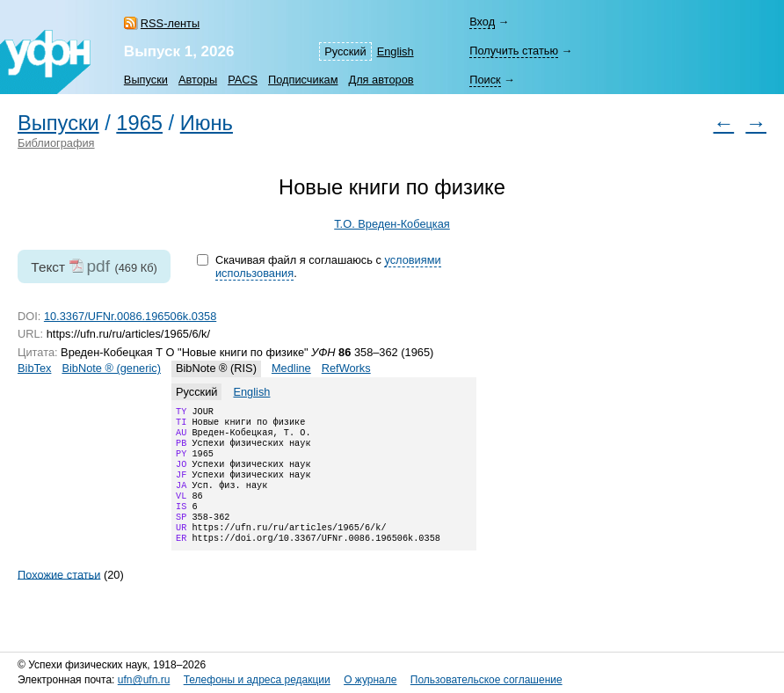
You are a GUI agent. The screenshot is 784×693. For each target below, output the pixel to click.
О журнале (370, 680)
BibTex (34, 368)
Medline (291, 368)
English (396, 51)
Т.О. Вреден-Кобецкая (392, 224)
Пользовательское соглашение (486, 680)
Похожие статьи (59, 597)
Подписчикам (303, 80)
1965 (139, 123)
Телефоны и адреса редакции (257, 680)
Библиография (56, 143)
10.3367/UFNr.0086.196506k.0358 (130, 316)
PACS (243, 80)
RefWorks (346, 368)
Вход (482, 22)
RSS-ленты (170, 23)
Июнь (207, 123)
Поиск (485, 80)
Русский (345, 51)
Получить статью (514, 51)
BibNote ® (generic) (111, 368)
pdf (98, 266)
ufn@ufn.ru (144, 680)
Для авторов (381, 80)
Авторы (198, 80)
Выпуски (146, 80)
